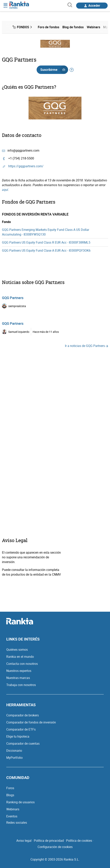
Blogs (10, 795)
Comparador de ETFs (21, 729)
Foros (10, 788)
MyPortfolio (14, 758)
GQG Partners (13, 298)
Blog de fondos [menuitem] (73, 27)
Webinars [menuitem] (93, 27)
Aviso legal (24, 841)
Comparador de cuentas (23, 743)
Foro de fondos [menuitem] (49, 27)
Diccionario (14, 751)
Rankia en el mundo (20, 657)
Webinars (13, 809)
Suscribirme (54, 70)
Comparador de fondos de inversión (31, 722)
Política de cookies (79, 841)
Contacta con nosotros (22, 664)
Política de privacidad (49, 841)
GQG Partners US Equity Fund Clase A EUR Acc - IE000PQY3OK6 (46, 250)
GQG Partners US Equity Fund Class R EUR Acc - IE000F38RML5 (46, 242)
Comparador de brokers (23, 715)
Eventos (12, 816)
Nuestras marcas (18, 678)
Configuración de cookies (55, 847)
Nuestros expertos (19, 671)
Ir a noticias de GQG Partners (86, 346)
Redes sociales (17, 823)
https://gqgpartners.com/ (26, 166)
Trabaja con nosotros (21, 685)
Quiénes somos (17, 650)
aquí (5, 190)
